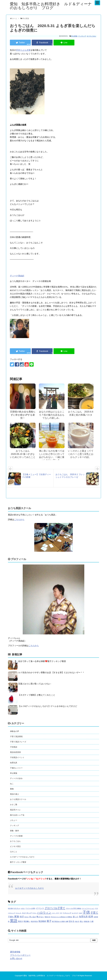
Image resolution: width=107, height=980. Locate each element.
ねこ (12, 784)
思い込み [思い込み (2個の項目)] (33, 917)
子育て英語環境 (16, 736)
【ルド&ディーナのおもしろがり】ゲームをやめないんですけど (48, 706)
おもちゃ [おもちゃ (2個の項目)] (17, 908)
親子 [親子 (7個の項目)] (49, 921)
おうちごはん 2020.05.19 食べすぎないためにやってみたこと (23, 454)
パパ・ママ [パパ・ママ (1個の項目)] (55, 913)
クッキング (82, 36)
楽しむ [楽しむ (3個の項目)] (76, 917)
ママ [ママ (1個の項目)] (61, 913)
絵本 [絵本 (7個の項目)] (91, 917)
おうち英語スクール (18, 799)
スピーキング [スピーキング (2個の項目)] (27, 913)
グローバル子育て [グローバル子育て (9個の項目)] (55, 908)
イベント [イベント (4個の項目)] (40, 908)
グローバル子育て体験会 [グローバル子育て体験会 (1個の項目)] (74, 908)
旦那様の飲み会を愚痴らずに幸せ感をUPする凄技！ (23, 415)
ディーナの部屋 (16, 836)
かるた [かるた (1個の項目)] (23, 908)
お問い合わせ (16, 958)
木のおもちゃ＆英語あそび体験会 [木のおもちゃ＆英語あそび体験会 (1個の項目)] (62, 917)
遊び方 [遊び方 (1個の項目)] (77, 921)
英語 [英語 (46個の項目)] (14, 921)
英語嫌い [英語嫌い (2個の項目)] (27, 921)
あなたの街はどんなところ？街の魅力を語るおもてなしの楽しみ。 (52, 415)
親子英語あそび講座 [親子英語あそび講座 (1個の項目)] (58, 921)
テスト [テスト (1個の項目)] (34, 913)
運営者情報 (15, 952)
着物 (12, 789)
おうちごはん (91, 36)
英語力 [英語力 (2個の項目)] (20, 921)
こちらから (19, 519)
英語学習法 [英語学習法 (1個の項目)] (34, 921)
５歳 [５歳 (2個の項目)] (92, 921)
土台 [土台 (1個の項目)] (80, 913)
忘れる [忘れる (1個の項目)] (26, 917)
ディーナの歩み (16, 778)
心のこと (14, 852)
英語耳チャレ (15, 810)
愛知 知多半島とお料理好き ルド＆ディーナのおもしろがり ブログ (51, 6)
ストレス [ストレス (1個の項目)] (18, 913)
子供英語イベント (17, 757)
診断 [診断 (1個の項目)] (67, 921)
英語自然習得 (15, 752)
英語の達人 (14, 794)
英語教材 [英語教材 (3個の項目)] (42, 921)
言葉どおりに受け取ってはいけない (35, 684)
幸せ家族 (74, 36)
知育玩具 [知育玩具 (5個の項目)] (83, 917)
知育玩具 (14, 763)
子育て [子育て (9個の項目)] (94, 913)
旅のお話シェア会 (17, 815)
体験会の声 (14, 731)
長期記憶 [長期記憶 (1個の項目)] (87, 921)
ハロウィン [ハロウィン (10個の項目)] (44, 913)
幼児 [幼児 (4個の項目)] (22, 917)
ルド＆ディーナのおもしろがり (30, 888)
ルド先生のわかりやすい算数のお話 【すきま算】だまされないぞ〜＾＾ (51, 672)
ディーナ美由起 (17, 276)
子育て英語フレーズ (18, 742)
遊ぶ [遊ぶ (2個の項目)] (82, 921)
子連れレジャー (16, 768)
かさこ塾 (14, 805)
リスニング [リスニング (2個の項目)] (67, 913)
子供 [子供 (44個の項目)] (86, 912)
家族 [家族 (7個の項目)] (17, 917)
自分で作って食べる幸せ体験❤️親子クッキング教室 (42, 661)
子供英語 (14, 747)
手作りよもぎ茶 (23, 50)
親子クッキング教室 (18, 862)
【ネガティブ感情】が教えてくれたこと (37, 695)
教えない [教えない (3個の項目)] (40, 917)
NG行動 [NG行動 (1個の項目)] (10, 908)
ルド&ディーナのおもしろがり (22, 857)
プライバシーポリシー (20, 955)
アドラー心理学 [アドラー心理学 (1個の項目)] (30, 908)
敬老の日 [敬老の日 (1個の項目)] (48, 917)
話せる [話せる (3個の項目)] (72, 921)
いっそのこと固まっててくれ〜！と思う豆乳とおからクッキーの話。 (81, 454)
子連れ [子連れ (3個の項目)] (11, 917)
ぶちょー (14, 820)
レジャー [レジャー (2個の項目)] (75, 913)
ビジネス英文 (15, 846)
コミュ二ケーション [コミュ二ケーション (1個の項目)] (88, 908)
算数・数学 (14, 831)
